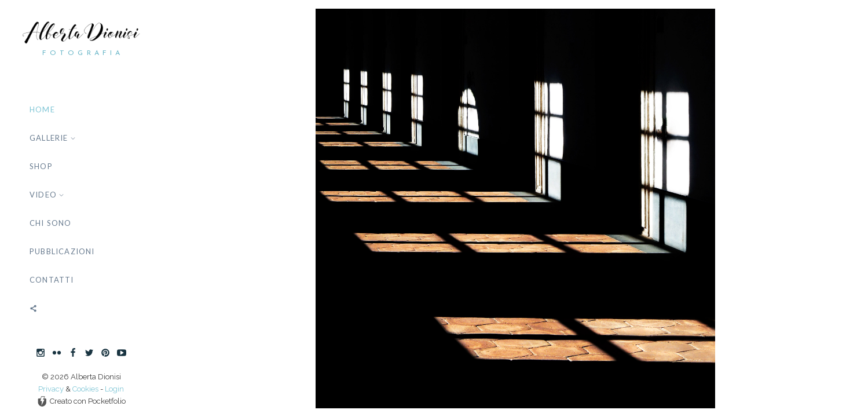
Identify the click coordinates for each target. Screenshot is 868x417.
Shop (41, 166)
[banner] (81, 209)
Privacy (51, 389)
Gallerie (53, 138)
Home (42, 109)
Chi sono (51, 223)
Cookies (85, 389)
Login (114, 389)
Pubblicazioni (62, 251)
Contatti (52, 280)
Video (47, 195)
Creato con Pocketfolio (81, 401)
